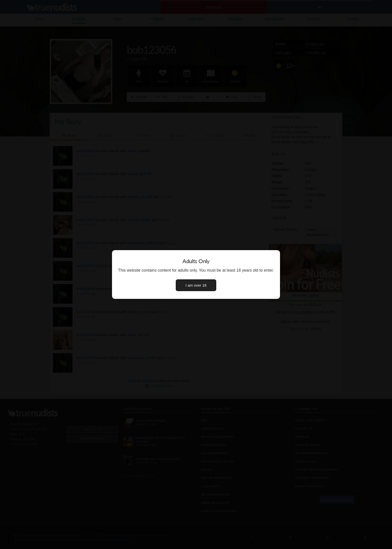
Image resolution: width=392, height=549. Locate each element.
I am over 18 (196, 285)
